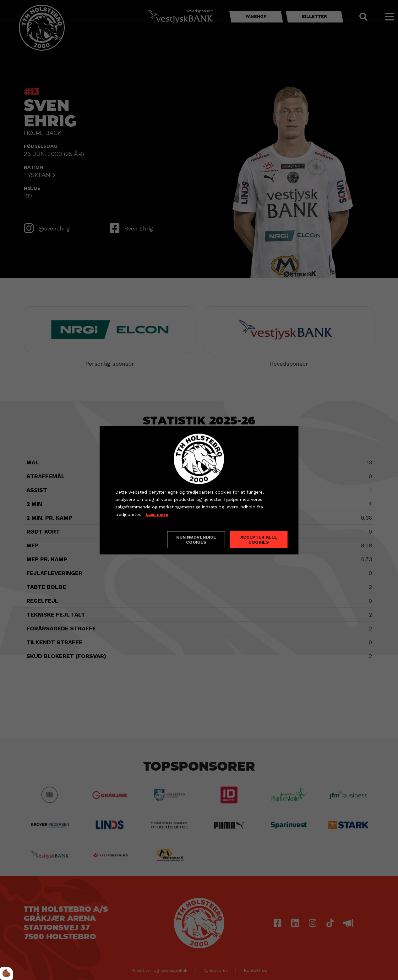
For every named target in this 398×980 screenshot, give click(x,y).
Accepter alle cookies (259, 540)
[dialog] (199, 490)
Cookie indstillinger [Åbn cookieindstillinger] (138, 539)
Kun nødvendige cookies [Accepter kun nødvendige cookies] (196, 540)
